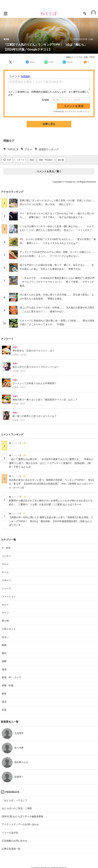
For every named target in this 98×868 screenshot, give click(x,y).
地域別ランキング (49, 149)
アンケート (7, 339)
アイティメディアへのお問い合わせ (20, 824)
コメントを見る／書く (49, 171)
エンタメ (6, 556)
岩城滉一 (19, 777)
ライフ (5, 613)
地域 (4, 669)
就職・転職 (8, 685)
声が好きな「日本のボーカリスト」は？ (33, 351)
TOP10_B (13, 149)
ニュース (6, 588)
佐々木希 (19, 748)
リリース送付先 (10, 833)
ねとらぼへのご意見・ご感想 (17, 808)
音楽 (4, 710)
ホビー (5, 605)
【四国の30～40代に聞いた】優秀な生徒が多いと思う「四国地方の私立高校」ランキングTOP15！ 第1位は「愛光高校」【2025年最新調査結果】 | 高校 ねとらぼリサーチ (51, 521)
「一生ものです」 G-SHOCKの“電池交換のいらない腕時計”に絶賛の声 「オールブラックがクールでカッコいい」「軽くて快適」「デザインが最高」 (58, 282)
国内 (4, 653)
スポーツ (6, 580)
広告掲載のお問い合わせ (15, 841)
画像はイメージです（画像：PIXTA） (81, 57)
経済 (4, 702)
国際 (4, 661)
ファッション (9, 597)
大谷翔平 (19, 733)
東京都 (6, 39)
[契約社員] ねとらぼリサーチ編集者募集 (23, 816)
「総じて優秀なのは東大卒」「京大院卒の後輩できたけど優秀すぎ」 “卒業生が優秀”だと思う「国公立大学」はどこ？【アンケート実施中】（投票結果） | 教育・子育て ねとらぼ (51, 463)
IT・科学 (6, 548)
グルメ (28, 149)
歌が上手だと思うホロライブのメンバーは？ (36, 367)
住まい (5, 637)
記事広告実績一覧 (11, 849)
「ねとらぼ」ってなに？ (15, 800)
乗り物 (5, 621)
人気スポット (9, 629)
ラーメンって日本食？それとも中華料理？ (35, 383)
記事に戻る (49, 124)
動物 (4, 645)
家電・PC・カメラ (12, 677)
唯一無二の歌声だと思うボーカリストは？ (35, 416)
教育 (4, 694)
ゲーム (5, 572)
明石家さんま (21, 762)
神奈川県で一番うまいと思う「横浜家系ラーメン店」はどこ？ (45, 400)
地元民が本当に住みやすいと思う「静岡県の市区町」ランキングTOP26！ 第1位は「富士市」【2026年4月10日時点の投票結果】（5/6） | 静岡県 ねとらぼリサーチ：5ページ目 (52, 484)
